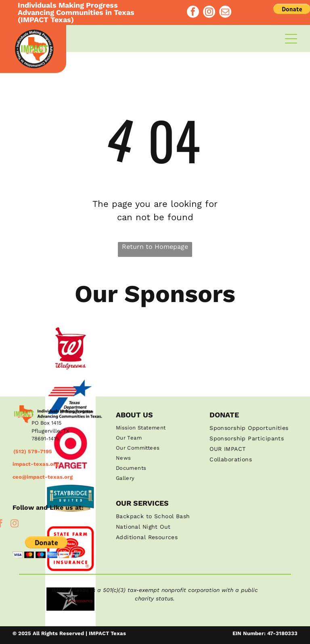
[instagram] (209, 7)
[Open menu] (291, 39)
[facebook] (193, 7)
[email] (225, 7)
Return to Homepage (155, 247)
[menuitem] (155, 428)
